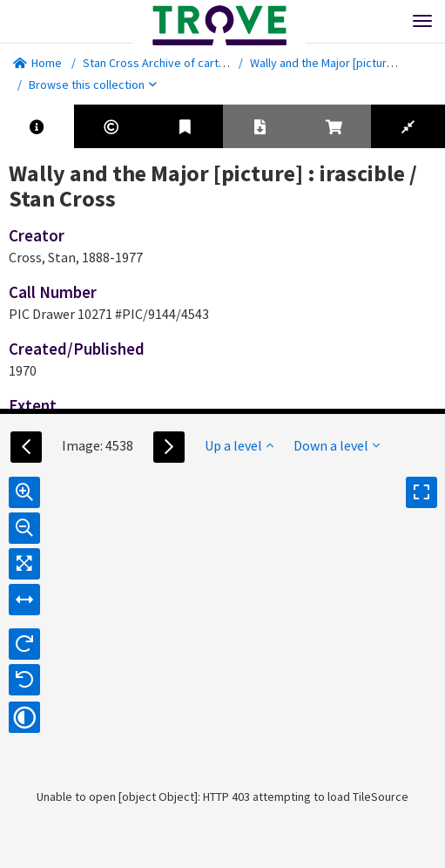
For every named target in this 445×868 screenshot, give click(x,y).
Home (37, 63)
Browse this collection (93, 85)
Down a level (337, 445)
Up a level (239, 445)
